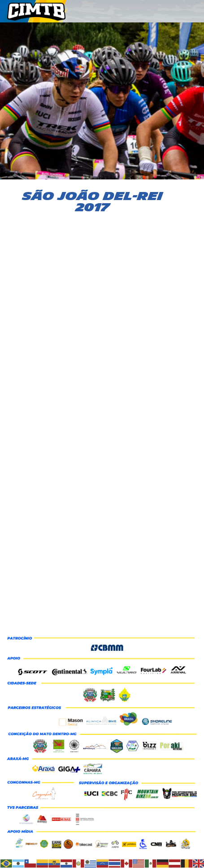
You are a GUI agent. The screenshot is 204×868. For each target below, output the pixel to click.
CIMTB (43, 12)
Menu (193, 14)
